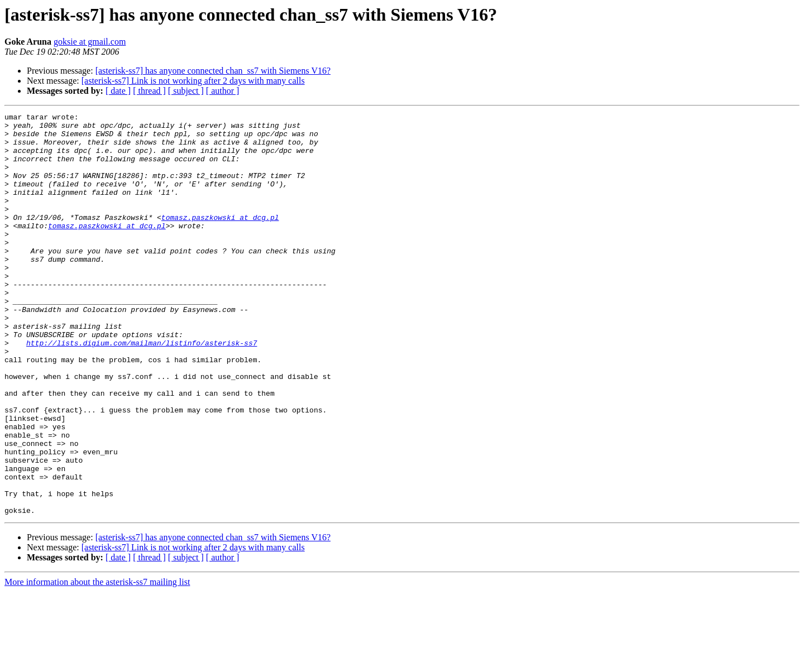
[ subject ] (186, 91)
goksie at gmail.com (90, 42)
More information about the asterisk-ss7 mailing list (97, 662)
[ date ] (118, 91)
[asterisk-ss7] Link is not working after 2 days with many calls (193, 81)
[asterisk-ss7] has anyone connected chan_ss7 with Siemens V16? (213, 71)
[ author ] (223, 91)
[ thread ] (149, 91)
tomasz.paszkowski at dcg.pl (220, 239)
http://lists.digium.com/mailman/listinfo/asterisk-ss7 (142, 390)
